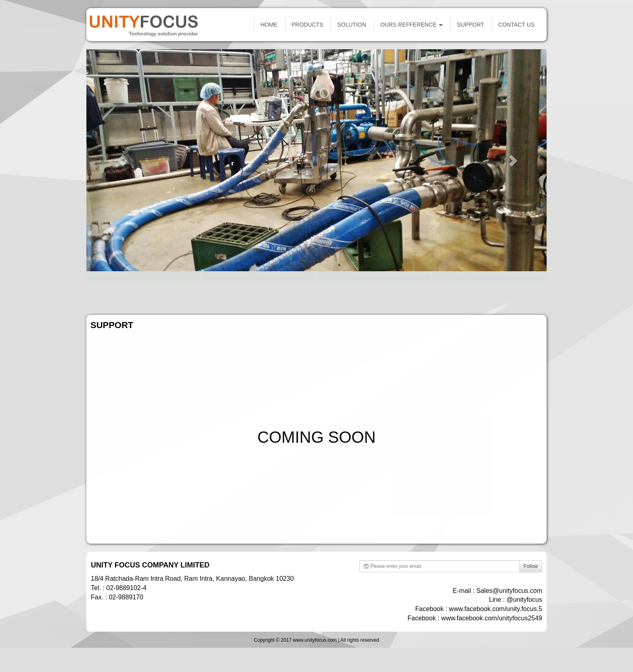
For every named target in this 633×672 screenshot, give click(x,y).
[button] (121, 160)
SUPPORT (471, 25)
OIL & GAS (259, 286)
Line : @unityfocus (516, 600)
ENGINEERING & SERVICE (489, 286)
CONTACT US (516, 25)
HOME (269, 25)
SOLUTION (352, 25)
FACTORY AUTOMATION (374, 286)
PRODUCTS (307, 25)
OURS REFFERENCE (412, 25)
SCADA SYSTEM (144, 286)
